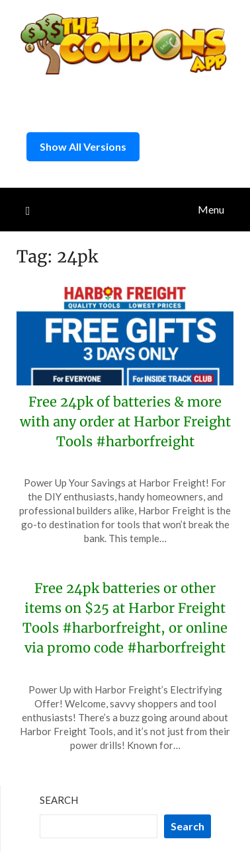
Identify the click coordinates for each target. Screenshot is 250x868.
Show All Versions (83, 146)
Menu (211, 209)
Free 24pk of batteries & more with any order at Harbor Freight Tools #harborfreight (125, 421)
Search (59, 800)
